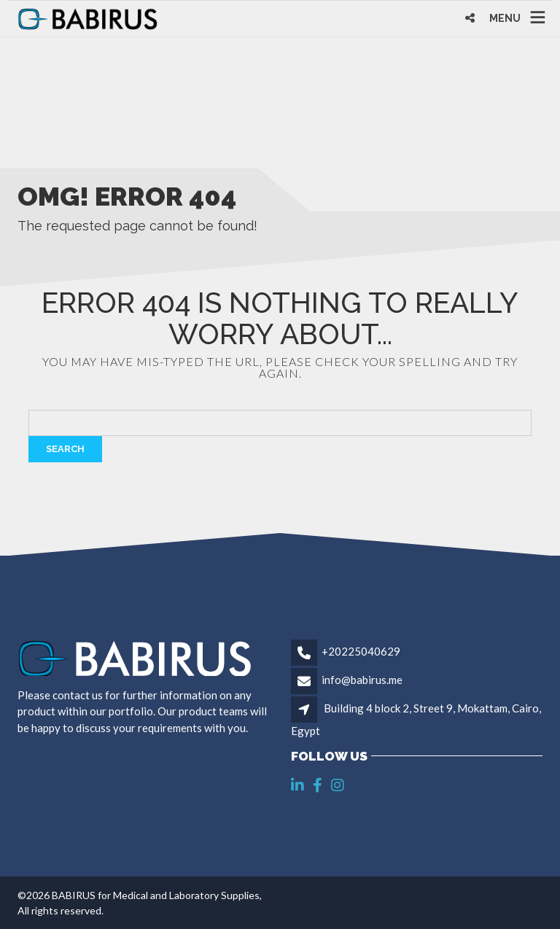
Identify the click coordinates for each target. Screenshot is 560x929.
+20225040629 (361, 651)
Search (65, 449)
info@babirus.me (362, 680)
